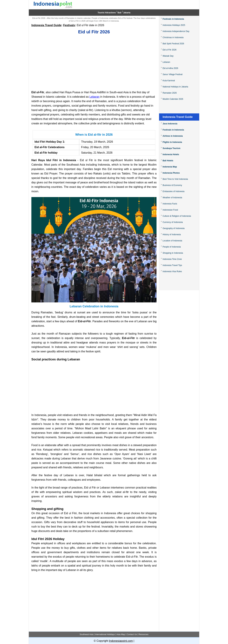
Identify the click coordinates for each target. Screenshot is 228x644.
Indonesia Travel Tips (172, 265)
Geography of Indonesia (173, 228)
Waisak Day (168, 56)
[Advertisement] (94, 62)
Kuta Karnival (169, 81)
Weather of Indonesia (172, 198)
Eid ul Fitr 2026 (169, 50)
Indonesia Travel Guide (46, 25)
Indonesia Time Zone (172, 259)
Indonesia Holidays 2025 (174, 25)
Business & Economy (172, 185)
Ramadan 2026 (170, 93)
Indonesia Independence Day (176, 31)
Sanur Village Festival (172, 74)
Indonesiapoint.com (121, 641)
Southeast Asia (86, 634)
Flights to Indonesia (172, 142)
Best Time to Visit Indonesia (175, 179)
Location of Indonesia (172, 241)
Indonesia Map (170, 167)
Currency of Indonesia (173, 222)
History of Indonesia (172, 235)
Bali (119, 13)
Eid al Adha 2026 (170, 68)
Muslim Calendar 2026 (173, 99)
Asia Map (121, 634)
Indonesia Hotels (171, 154)
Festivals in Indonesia (173, 19)
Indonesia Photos (171, 173)
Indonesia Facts (170, 204)
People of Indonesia (172, 247)
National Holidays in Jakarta (175, 87)
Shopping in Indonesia (173, 253)
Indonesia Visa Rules (172, 271)
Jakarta (127, 13)
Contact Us (132, 634)
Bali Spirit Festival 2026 (173, 44)
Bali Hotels (168, 161)
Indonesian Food (170, 210)
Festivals (69, 25)
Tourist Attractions (107, 13)
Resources (143, 634)
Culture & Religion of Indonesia (177, 216)
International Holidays (105, 634)
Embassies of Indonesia (173, 191)
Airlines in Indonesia (173, 136)
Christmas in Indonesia (173, 37)
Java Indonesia (170, 124)
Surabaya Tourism (171, 148)
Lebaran (95, 97)
